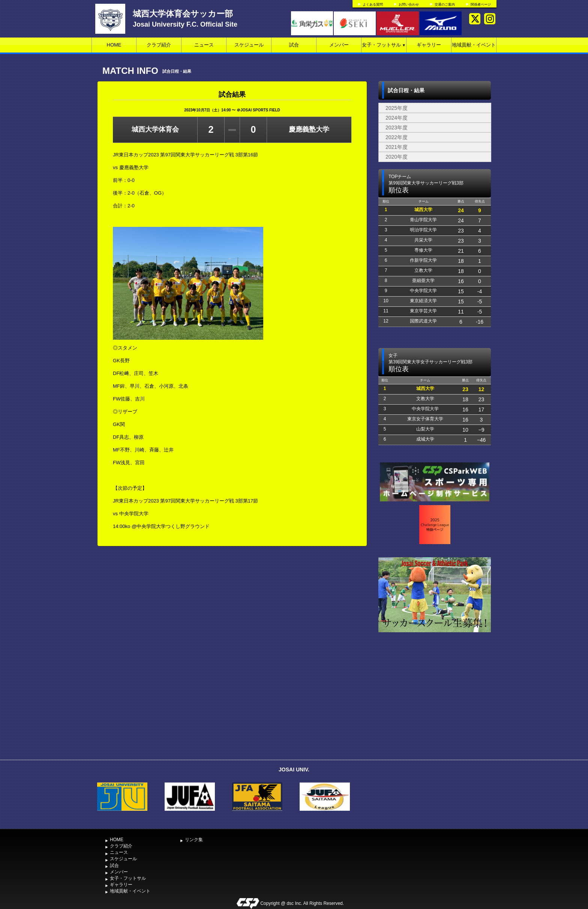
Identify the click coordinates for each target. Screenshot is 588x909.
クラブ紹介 (159, 45)
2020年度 (397, 157)
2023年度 (397, 127)
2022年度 (397, 137)
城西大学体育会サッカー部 (183, 14)
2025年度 (397, 108)
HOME (114, 45)
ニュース (204, 45)
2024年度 (397, 118)
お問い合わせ (409, 4)
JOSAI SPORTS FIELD (260, 110)
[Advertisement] (435, 700)
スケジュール (249, 45)
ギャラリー (429, 45)
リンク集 (194, 840)
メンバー (339, 45)
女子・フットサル (384, 45)
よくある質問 (373, 4)
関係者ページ (481, 4)
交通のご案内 (445, 4)
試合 (294, 45)
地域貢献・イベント (474, 45)
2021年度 (397, 147)
